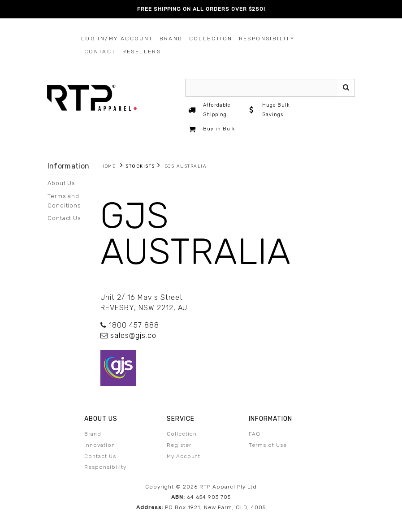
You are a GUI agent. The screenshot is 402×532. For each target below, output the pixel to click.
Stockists (140, 166)
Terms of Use (268, 445)
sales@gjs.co (133, 335)
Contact (100, 52)
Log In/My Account (117, 39)
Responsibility (267, 39)
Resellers (142, 52)
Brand (171, 39)
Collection (211, 39)
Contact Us (65, 218)
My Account (184, 456)
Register (179, 445)
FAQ (255, 434)
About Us (62, 183)
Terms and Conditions (65, 201)
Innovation (100, 445)
